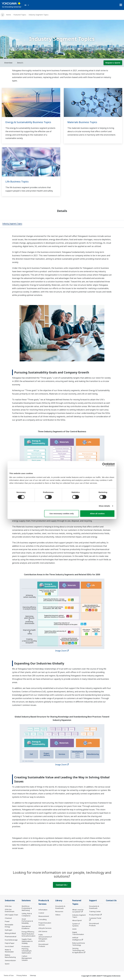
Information (43, 910)
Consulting (43, 919)
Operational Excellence (26, 927)
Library (59, 901)
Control (41, 913)
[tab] (12, 224)
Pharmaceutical (11, 936)
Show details (104, 506)
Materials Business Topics (82, 122)
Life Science (43, 931)
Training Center (95, 911)
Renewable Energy (9, 926)
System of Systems (76, 925)
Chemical (8, 918)
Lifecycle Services (45, 928)
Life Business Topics (17, 182)
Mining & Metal (10, 933)
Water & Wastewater (9, 951)
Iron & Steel (9, 946)
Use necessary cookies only (62, 514)
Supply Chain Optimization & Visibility (27, 941)
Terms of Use (9, 975)
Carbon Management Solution (27, 958)
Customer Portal (95, 918)
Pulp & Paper (10, 943)
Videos (58, 915)
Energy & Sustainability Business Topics (28, 122)
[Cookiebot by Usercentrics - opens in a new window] (104, 465)
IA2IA (74, 929)
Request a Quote (113, 63)
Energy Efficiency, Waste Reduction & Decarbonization (29, 934)
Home (8, 15)
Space (7, 964)
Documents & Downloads (60, 907)
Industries (10, 901)
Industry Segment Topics (79, 916)
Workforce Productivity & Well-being (27, 908)
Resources (59, 911)
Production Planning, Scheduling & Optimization (27, 950)
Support (93, 901)
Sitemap (33, 975)
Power (7, 921)
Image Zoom (62, 651)
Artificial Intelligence (77, 939)
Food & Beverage (11, 940)
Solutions (26, 901)
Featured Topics (20, 15)
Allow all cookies (97, 514)
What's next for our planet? (78, 911)
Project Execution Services (45, 924)
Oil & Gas (8, 906)
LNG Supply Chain (11, 915)
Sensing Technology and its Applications (78, 950)
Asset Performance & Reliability (27, 921)
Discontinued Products (43, 945)
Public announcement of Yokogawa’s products (45, 938)
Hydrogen (9, 930)
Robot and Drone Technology (79, 944)
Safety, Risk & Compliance (27, 915)
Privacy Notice (22, 975)
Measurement (44, 916)
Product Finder (94, 915)
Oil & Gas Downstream (10, 910)
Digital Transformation (78, 933)
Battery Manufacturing (10, 956)
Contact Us (62, 885)
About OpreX (77, 920)
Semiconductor (10, 960)
